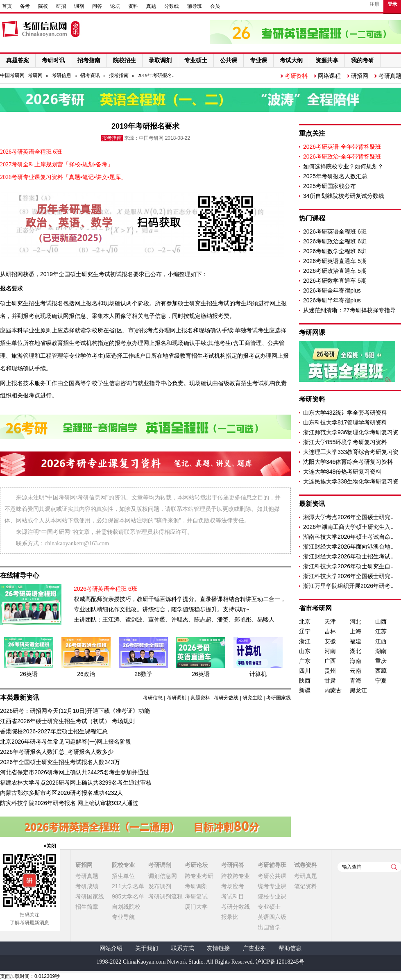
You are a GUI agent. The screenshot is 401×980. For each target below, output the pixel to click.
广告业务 (254, 948)
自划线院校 (126, 907)
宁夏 (381, 681)
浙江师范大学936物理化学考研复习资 (351, 432)
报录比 (230, 917)
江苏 (381, 631)
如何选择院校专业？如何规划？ (343, 166)
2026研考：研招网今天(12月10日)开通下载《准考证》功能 (75, 711)
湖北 (356, 651)
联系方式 (183, 948)
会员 (215, 6)
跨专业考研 (199, 876)
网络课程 (329, 76)
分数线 (172, 6)
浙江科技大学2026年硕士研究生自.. (348, 566)
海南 (356, 661)
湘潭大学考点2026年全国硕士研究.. (348, 517)
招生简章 (87, 907)
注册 (374, 4)
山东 (305, 651)
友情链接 (218, 948)
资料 (133, 6)
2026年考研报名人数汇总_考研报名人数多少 (57, 752)
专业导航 (123, 917)
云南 (356, 671)
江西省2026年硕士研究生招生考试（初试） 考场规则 (67, 721)
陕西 (305, 681)
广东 (305, 661)
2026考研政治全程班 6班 (335, 241)
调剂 (79, 6)
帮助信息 (290, 948)
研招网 (360, 76)
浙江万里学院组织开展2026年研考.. (348, 586)
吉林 (330, 631)
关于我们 (147, 948)
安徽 (330, 641)
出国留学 (269, 927)
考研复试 (196, 896)
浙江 (305, 641)
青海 (356, 681)
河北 (356, 622)
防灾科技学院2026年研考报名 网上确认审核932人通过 (69, 803)
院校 (43, 6)
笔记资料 (306, 886)
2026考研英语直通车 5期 (335, 261)
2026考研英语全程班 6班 (335, 231)
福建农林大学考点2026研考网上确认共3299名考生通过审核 (76, 783)
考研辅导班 (272, 865)
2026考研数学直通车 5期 (335, 281)
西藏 (381, 671)
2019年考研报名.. (156, 75)
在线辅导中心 (20, 575)
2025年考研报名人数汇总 (335, 176)
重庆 (381, 661)
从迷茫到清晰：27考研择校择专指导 (349, 310)
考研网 (35, 75)
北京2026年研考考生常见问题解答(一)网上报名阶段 (66, 742)
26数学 (143, 674)
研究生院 (252, 698)
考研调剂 (177, 698)
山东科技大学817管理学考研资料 (345, 422)
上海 (356, 631)
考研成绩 (87, 886)
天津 (330, 622)
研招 (61, 6)
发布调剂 (160, 886)
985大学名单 (128, 896)
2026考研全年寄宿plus (332, 290)
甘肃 (330, 681)
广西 (330, 661)
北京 (305, 622)
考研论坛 (196, 865)
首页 (7, 6)
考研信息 (61, 75)
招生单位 (123, 876)
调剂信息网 (163, 876)
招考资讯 (90, 75)
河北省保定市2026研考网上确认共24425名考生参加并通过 (75, 772)
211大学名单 (128, 886)
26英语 (29, 674)
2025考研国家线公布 (330, 186)
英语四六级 (272, 917)
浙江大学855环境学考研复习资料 (345, 442)
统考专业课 (272, 886)
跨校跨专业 (236, 876)
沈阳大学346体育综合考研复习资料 (348, 462)
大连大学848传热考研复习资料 (342, 472)
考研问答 (233, 865)
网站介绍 (111, 948)
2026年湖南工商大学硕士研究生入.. (348, 527)
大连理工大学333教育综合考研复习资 (351, 452)
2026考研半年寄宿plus (332, 300)
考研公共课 (272, 876)
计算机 (258, 674)
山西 (381, 622)
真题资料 (200, 698)
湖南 (381, 651)
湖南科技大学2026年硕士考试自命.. (348, 537)
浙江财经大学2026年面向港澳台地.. (348, 547)
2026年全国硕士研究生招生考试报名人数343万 (60, 762)
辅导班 (195, 6)
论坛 (115, 6)
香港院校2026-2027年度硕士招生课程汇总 (54, 731)
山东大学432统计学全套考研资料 (345, 413)
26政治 (86, 674)
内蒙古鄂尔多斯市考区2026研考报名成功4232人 (61, 793)
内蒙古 (333, 690)
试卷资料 (306, 865)
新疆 (305, 690)
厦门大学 (196, 907)
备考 (25, 6)
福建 (356, 641)
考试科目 (233, 896)
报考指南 (119, 75)
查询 (394, 867)
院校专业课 (272, 896)
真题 (151, 6)
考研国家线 (279, 698)
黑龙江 (358, 690)
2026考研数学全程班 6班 (335, 251)
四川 (305, 671)
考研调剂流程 (165, 896)
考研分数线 (226, 698)
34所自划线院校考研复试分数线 (344, 196)
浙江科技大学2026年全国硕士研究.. (348, 576)
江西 (381, 641)
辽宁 (305, 631)
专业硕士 (269, 907)
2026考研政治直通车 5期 (335, 271)
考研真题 (87, 876)
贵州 (330, 671)
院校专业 (123, 865)
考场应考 (233, 886)
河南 (330, 651)
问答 (97, 6)
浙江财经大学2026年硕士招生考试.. (348, 556)
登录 (392, 4)
